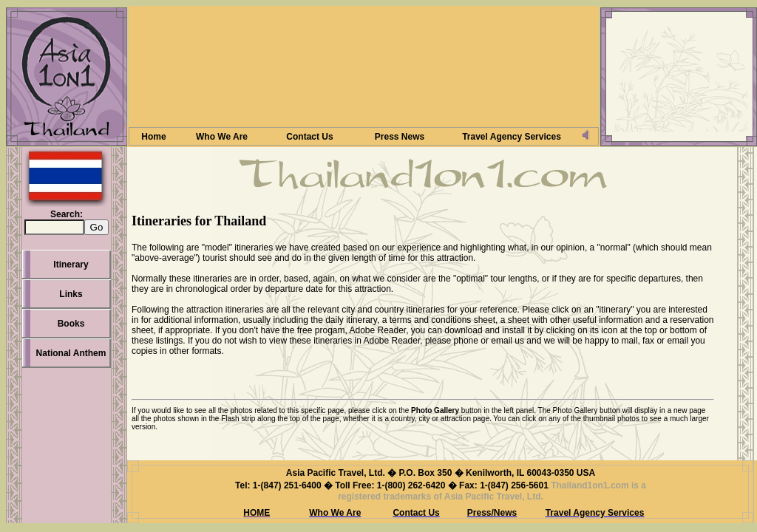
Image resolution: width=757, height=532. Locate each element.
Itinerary (71, 265)
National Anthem (71, 353)
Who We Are (222, 137)
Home (153, 137)
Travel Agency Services (512, 137)
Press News (400, 137)
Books (71, 324)
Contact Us (309, 137)
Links (71, 294)
